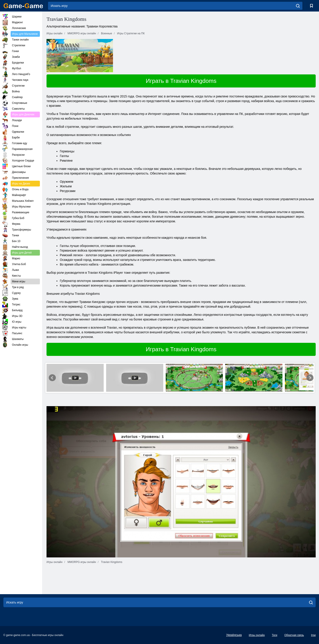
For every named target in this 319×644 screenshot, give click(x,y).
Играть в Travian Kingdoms (181, 81)
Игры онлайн (257, 635)
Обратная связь (294, 635)
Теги (274, 635)
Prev (52, 378)
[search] (298, 6)
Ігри (313, 635)
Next (310, 378)
